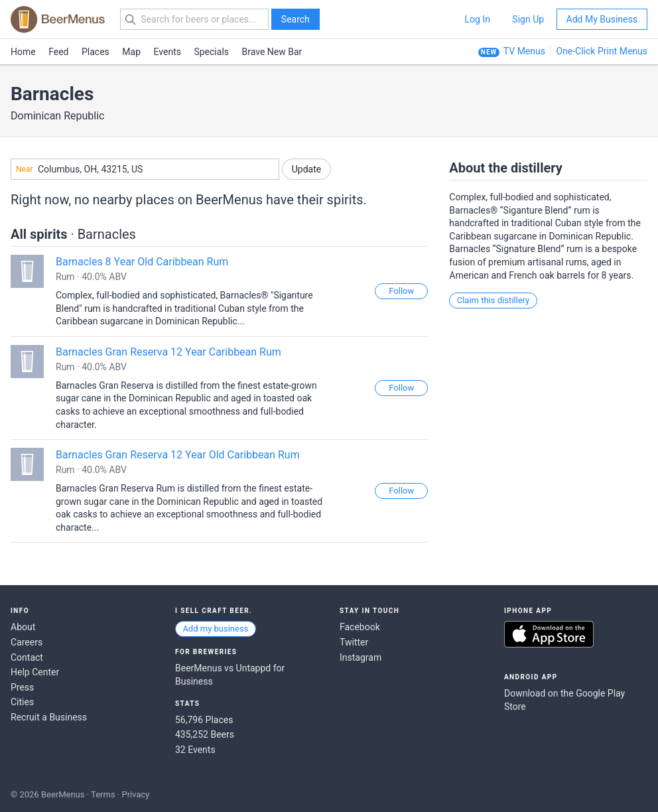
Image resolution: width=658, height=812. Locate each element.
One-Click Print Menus (602, 51)
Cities (22, 702)
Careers (27, 642)
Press (22, 687)
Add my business (215, 629)
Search (296, 19)
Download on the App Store (549, 634)
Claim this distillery (493, 300)
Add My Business (602, 19)
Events (167, 52)
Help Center (35, 672)
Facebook (360, 627)
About (23, 627)
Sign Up (528, 19)
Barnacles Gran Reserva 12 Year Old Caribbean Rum (178, 455)
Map (131, 52)
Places (96, 52)
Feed (58, 52)
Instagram (361, 657)
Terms (103, 794)
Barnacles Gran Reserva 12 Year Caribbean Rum (168, 352)
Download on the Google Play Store (564, 700)
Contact (27, 657)
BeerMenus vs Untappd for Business (230, 675)
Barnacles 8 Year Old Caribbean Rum (142, 262)
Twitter (354, 642)
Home (23, 52)
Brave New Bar (272, 52)
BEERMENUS (58, 19)
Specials (211, 52)
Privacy (135, 794)
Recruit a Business (49, 717)
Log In (477, 19)
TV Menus (524, 51)
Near (25, 169)
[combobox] (145, 169)
